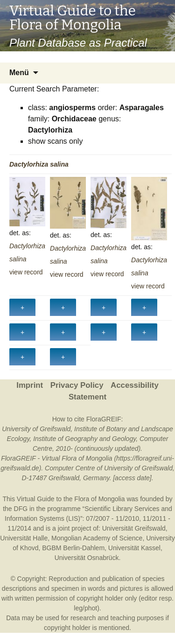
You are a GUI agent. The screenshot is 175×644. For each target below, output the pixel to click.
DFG (21, 509)
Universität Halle (24, 538)
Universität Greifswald (134, 528)
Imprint (30, 385)
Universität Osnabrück (87, 558)
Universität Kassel (134, 548)
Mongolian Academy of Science (97, 538)
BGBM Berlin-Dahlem (73, 548)
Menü (19, 73)
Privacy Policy (77, 385)
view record (26, 272)
